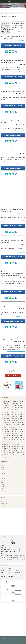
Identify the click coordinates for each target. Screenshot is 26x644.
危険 (19, 413)
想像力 (18, 435)
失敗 (23, 424)
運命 (11, 405)
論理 (8, 458)
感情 (8, 413)
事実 (15, 424)
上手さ (6, 405)
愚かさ (23, 407)
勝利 (11, 430)
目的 (18, 452)
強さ (12, 441)
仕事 (12, 424)
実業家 (3, 474)
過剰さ (6, 411)
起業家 (3, 478)
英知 (19, 405)
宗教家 (3, 485)
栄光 (16, 405)
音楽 (6, 409)
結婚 (5, 418)
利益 (7, 456)
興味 (21, 415)
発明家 (3, 482)
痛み (14, 403)
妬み (8, 445)
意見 (2, 403)
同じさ (19, 407)
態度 (8, 437)
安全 (20, 402)
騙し (4, 439)
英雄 (21, 405)
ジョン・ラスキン (21, 72)
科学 (18, 409)
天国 (20, 441)
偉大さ (11, 403)
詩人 (3, 472)
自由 (19, 426)
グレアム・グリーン (21, 316)
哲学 (17, 441)
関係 (2, 413)
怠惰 (5, 437)
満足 (2, 452)
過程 (14, 411)
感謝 (5, 413)
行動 (7, 420)
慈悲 (8, 426)
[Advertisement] (13, 191)
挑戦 (5, 441)
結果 (2, 418)
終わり (3, 409)
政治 (8, 434)
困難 (13, 422)
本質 (14, 450)
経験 (13, 417)
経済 (16, 417)
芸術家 (3, 476)
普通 (12, 449)
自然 (18, 424)
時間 (4, 424)
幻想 (19, 418)
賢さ (2, 411)
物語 (20, 452)
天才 (22, 441)
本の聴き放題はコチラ (19, 390)
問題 (2, 454)
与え (12, 402)
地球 (18, 439)
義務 (8, 415)
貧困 (5, 449)
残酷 (20, 422)
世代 (5, 435)
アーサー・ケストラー (20, 287)
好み (8, 422)
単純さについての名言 (9, 13)
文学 (15, 449)
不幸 (10, 449)
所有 (16, 430)
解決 (11, 409)
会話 (13, 409)
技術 (21, 413)
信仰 (21, 430)
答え (20, 420)
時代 (20, 424)
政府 (19, 434)
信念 (8, 432)
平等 (2, 449)
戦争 (10, 435)
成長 (16, 434)
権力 (2, 420)
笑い (13, 458)
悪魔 (9, 402)
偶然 (2, 417)
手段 (16, 426)
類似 (23, 456)
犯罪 (5, 447)
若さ (11, 458)
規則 (2, 415)
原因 (13, 418)
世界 (21, 434)
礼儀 (2, 458)
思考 (7, 424)
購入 (10, 420)
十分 (8, 428)
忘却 (4, 450)
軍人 (3, 489)
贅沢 (13, 434)
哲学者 (3, 480)
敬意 (11, 417)
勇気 (16, 454)
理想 (15, 456)
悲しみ (17, 411)
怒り (23, 402)
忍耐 (5, 445)
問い (2, 443)
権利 (21, 418)
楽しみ (22, 437)
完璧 (11, 413)
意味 (17, 403)
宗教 (2, 428)
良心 (18, 456)
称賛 (2, 430)
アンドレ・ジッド (21, 163)
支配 (5, 426)
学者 (3, 470)
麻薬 (22, 450)
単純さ (9, 439)
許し (20, 454)
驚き (16, 407)
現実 (16, 418)
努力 (14, 443)
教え (11, 407)
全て (11, 432)
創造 (15, 435)
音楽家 (3, 491)
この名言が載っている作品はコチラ (13, 46)
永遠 (13, 405)
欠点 (11, 418)
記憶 (13, 413)
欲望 (23, 454)
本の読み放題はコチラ (7, 390)
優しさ (8, 454)
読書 (8, 443)
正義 (18, 432)
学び (20, 450)
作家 (3, 467)
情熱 (8, 430)
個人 (17, 420)
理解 (10, 456)
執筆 (2, 426)
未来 (7, 452)
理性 (12, 456)
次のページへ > (13, 376)
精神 (11, 434)
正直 (19, 428)
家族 (9, 411)
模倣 (23, 452)
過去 (23, 409)
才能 (16, 422)
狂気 (19, 415)
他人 (19, 437)
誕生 (12, 439)
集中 (5, 428)
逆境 (11, 415)
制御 (20, 432)
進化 (19, 430)
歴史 (5, 458)
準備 (17, 428)
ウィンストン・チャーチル (19, 41)
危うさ (15, 402)
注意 (2, 441)
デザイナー (4, 487)
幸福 (12, 420)
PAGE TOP (13, 634)
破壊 (18, 445)
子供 (5, 422)
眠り (13, 445)
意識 (5, 403)
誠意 (15, 432)
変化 (23, 449)
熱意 (11, 445)
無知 (13, 452)
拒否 (13, 415)
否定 (15, 447)
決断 (8, 418)
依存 (8, 403)
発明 (2, 447)
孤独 (22, 420)
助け (13, 437)
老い (2, 407)
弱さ (4, 456)
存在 (21, 435)
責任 (2, 435)
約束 (5, 454)
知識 (20, 439)
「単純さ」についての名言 (8, 4)
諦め (4, 402)
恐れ (13, 407)
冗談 (5, 430)
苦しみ (7, 417)
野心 (11, 454)
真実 (2, 432)
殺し (11, 422)
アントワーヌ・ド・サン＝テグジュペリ (16, 351)
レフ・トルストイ (21, 252)
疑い (21, 403)
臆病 (8, 407)
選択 (12, 435)
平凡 (18, 449)
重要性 (11, 428)
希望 (5, 415)
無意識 (10, 452)
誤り (18, 402)
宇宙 (2, 405)
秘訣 (10, 447)
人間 (2, 445)
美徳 (18, 447)
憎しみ (21, 443)
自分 (11, 426)
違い (15, 439)
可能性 (21, 411)
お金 (5, 407)
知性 (23, 439)
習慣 (21, 426)
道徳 (5, 443)
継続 (21, 417)
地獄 (10, 424)
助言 (13, 430)
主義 (14, 428)
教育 (16, 415)
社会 (13, 426)
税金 (23, 432)
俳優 (3, 493)
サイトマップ (5, 639)
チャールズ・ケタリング (20, 221)
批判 (20, 447)
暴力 (7, 450)
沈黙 (8, 441)
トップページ (2, 13)
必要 (12, 447)
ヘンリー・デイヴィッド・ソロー (18, 101)
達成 (16, 437)
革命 (20, 409)
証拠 (22, 428)
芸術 (19, 417)
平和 (20, 449)
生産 (5, 434)
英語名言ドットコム (13, 1)
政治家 (3, 465)
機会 (16, 413)
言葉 (2, 422)
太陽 (11, 437)
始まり (23, 445)
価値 (11, 411)
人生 (5, 432)
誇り (10, 450)
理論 (20, 456)
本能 (17, 450)
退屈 (2, 437)
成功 (2, 434)
